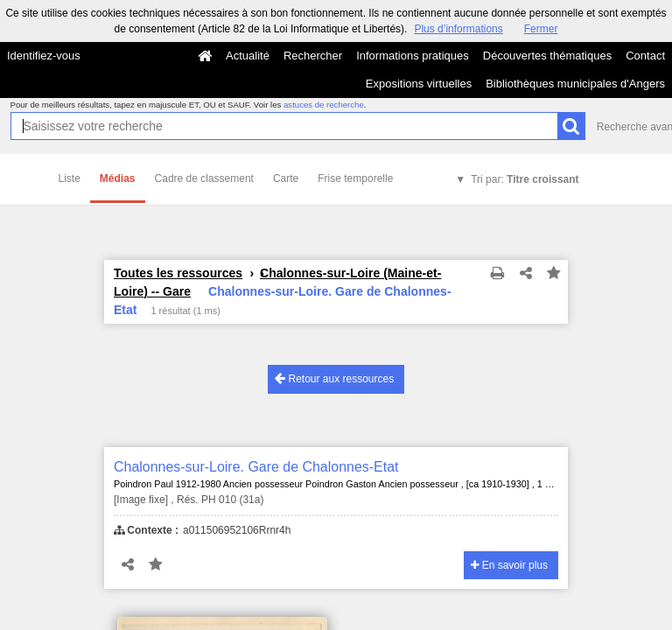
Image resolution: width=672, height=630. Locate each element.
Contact (645, 56)
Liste (70, 178)
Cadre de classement (204, 178)
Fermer (541, 29)
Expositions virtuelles (419, 84)
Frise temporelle (355, 178)
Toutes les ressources (178, 273)
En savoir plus (509, 565)
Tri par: (525, 179)
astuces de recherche (324, 105)
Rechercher (313, 56)
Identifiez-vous (44, 56)
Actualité (248, 56)
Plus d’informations (458, 29)
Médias (118, 178)
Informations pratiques (413, 56)
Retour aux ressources (334, 378)
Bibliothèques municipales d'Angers (575, 84)
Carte (286, 178)
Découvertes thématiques (547, 56)
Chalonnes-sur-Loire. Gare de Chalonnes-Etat (256, 467)
